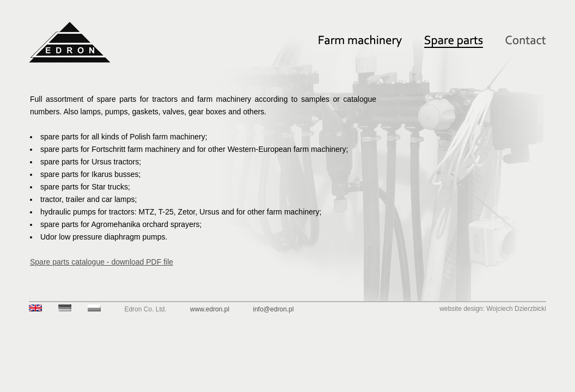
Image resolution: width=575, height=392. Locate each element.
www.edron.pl (210, 309)
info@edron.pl (274, 309)
